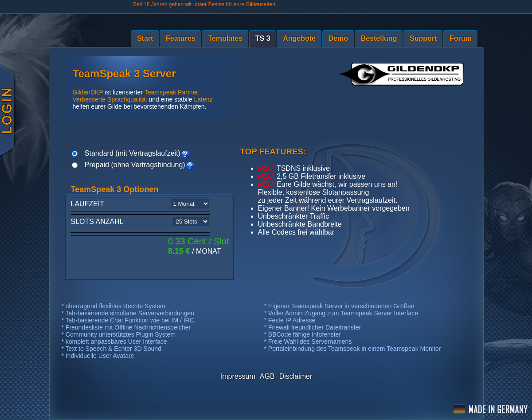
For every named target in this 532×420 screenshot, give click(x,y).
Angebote (299, 38)
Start (145, 38)
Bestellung (379, 38)
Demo (338, 38)
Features (181, 38)
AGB (267, 376)
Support (423, 38)
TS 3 (263, 38)
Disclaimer (296, 376)
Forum (461, 38)
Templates (225, 38)
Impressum (238, 376)
